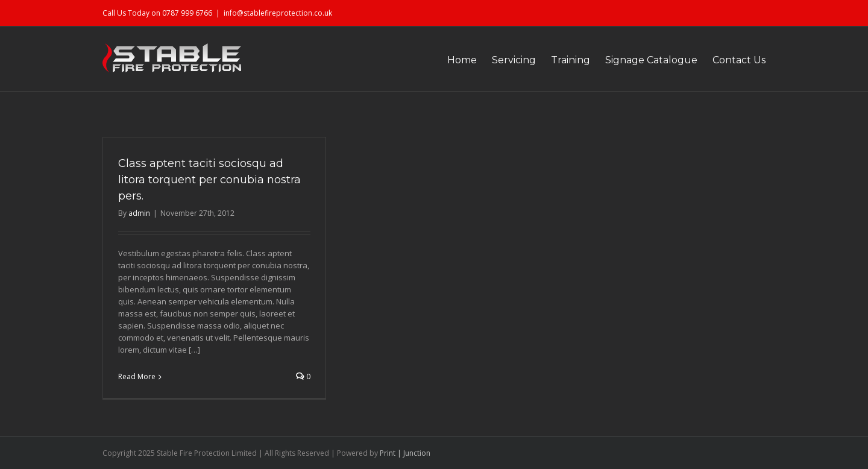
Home (462, 60)
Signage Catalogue (651, 60)
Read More (137, 376)
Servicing (514, 60)
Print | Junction (405, 453)
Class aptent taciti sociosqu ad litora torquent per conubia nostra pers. (209, 180)
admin (139, 213)
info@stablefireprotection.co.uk (278, 13)
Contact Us (739, 60)
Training (571, 60)
